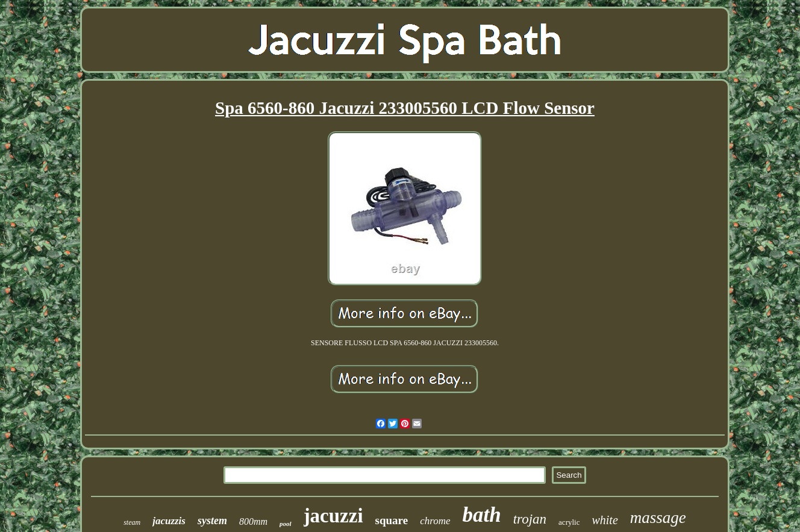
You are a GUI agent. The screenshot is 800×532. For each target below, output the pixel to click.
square (392, 520)
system (212, 521)
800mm (253, 521)
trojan (530, 519)
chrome (435, 521)
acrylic (569, 522)
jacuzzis (169, 521)
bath (482, 515)
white (605, 520)
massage (658, 518)
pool (286, 524)
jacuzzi (333, 516)
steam (132, 522)
